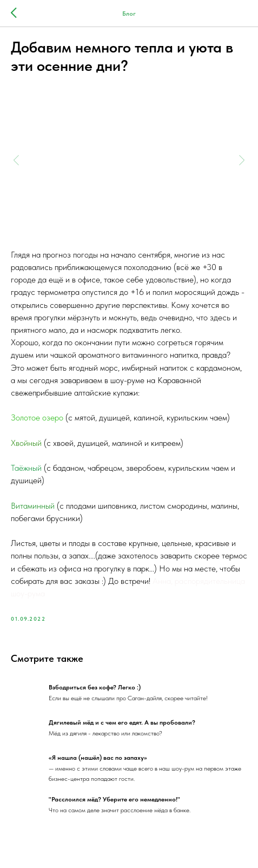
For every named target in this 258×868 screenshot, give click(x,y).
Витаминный (33, 506)
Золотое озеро (37, 417)
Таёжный (27, 468)
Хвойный (27, 443)
